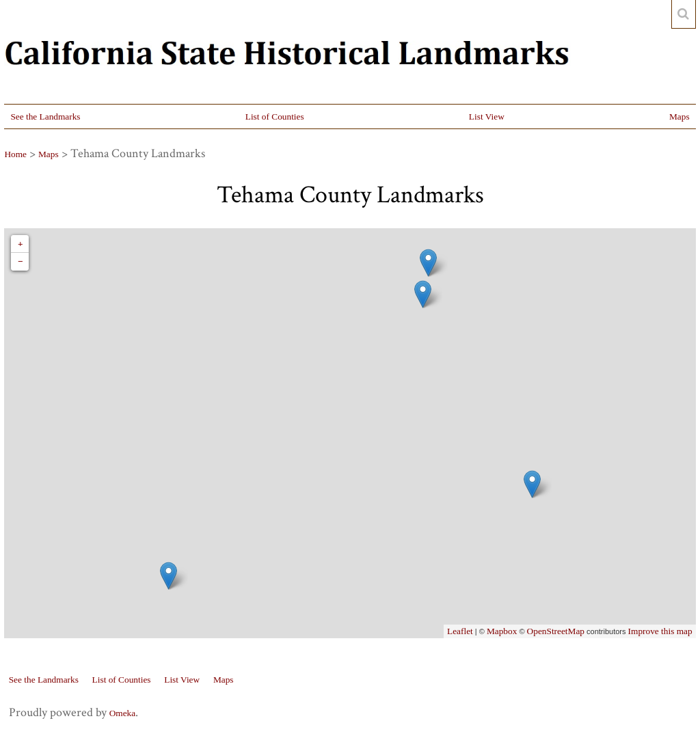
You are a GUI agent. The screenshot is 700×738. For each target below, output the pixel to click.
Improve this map (660, 631)
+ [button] (21, 244)
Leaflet (460, 631)
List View (487, 117)
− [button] (21, 261)
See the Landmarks (45, 117)
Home (15, 154)
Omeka (123, 713)
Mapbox (502, 631)
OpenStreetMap (556, 631)
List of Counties (275, 117)
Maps (679, 117)
